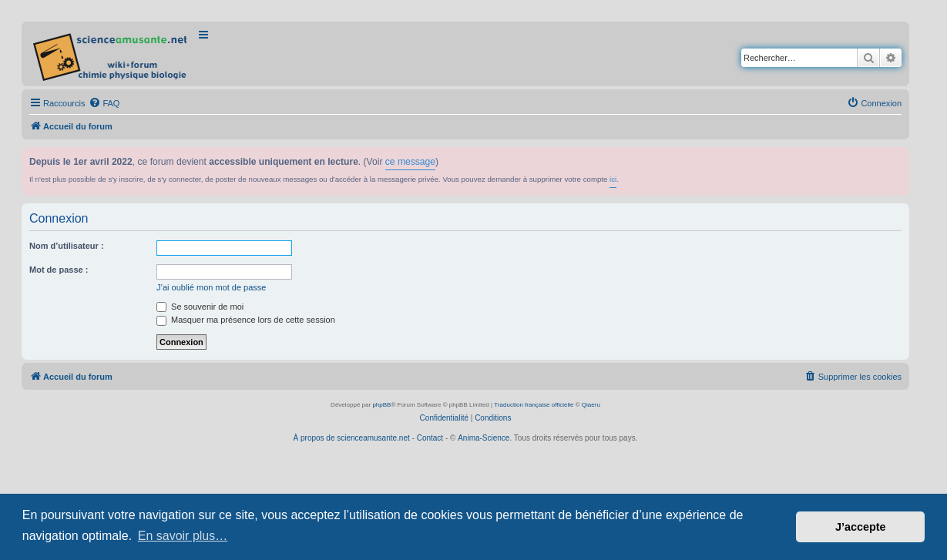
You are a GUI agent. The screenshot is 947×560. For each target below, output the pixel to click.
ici (613, 179)
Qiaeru (591, 405)
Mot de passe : (59, 270)
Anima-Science (484, 438)
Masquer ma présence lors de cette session (246, 320)
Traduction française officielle (534, 405)
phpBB (381, 405)
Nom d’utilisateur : (67, 246)
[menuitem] (104, 103)
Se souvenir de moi (200, 307)
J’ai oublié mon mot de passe (211, 287)
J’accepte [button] (861, 527)
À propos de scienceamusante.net (352, 438)
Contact (430, 438)
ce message (410, 162)
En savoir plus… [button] (183, 536)
